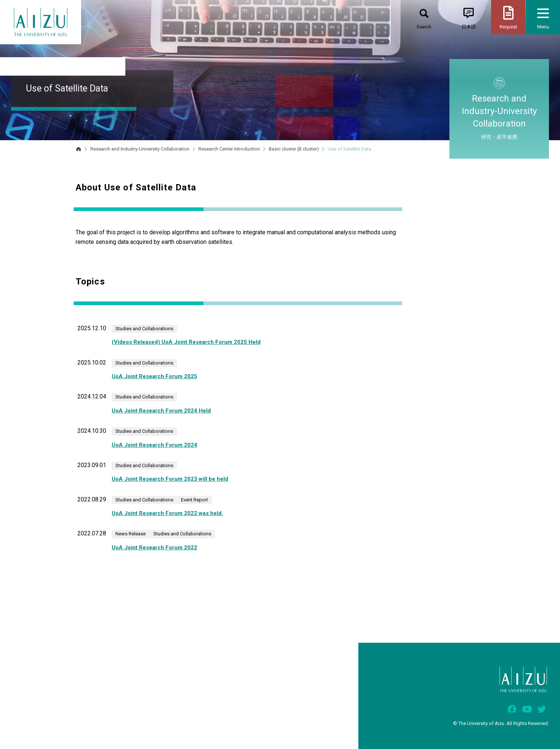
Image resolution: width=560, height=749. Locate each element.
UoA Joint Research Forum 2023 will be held (170, 479)
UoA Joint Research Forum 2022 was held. (167, 513)
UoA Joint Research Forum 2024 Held (161, 411)
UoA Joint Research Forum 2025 (154, 376)
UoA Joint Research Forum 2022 (154, 548)
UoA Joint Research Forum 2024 (154, 445)
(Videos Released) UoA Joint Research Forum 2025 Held (186, 342)
